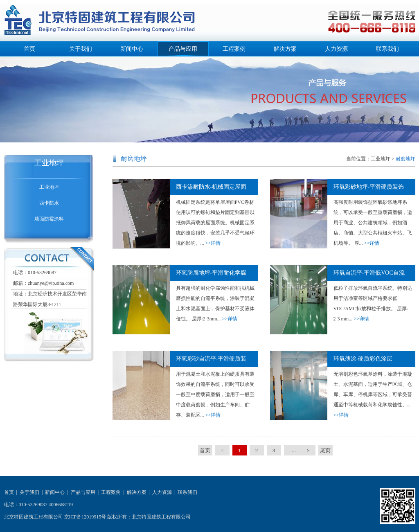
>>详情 (213, 243)
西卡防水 (49, 203)
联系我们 (387, 49)
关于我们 (81, 49)
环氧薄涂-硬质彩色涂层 (363, 359)
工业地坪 (49, 187)
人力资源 (336, 49)
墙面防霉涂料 (49, 219)
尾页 (325, 450)
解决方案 (285, 49)
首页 (29, 49)
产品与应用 (183, 49)
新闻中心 (132, 49)
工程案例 (234, 49)
